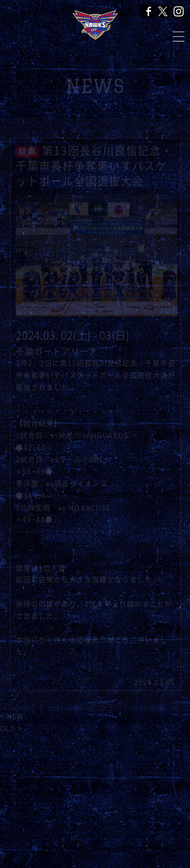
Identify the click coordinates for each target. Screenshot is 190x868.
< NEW (12, 716)
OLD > (11, 728)
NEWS (95, 86)
